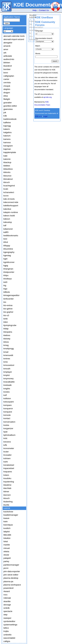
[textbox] (12, 20)
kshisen (7, 458)
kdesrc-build (9, 216)
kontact (7, 418)
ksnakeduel (9, 465)
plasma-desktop (11, 578)
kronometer (9, 448)
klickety (7, 339)
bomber (7, 69)
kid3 (5, 282)
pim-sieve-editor (11, 575)
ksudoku (7, 478)
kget (5, 259)
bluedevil (8, 66)
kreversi (7, 442)
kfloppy (7, 246)
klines (6, 342)
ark (5, 53)
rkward (7, 591)
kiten (6, 322)
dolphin (7, 89)
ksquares (8, 472)
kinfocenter (9, 299)
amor (6, 49)
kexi (5, 239)
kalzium (7, 136)
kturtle (6, 505)
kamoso (7, 142)
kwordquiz (8, 525)
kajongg (7, 126)
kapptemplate (10, 152)
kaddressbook (10, 119)
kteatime (7, 485)
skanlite (7, 601)
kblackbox (8, 169)
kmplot (7, 375)
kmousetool (9, 365)
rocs (5, 595)
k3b (5, 116)
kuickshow (8, 512)
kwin (6, 521)
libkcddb (7, 535)
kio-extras (8, 305)
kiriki (6, 319)
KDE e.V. (39, 116)
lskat (6, 541)
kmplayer (8, 372)
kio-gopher (8, 312)
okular (6, 555)
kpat (5, 432)
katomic (7, 159)
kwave (6, 518)
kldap (6, 329)
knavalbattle (9, 382)
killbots (7, 292)
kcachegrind (9, 186)
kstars (6, 475)
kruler (6, 452)
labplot (7, 532)
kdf (5, 225)
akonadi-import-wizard (14, 39)
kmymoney (8, 379)
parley (6, 561)
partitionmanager (11, 565)
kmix (6, 362)
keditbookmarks (11, 236)
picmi (6, 568)
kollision (7, 398)
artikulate (8, 56)
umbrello (7, 635)
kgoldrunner (9, 262)
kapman (7, 149)
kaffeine (7, 123)
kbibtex (7, 166)
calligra (7, 641)
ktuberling (8, 502)
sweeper (7, 618)
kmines (7, 359)
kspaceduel (9, 468)
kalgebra (7, 132)
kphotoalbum (9, 435)
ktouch (7, 498)
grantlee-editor (10, 106)
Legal (45, 116)
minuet (7, 548)
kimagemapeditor (11, 295)
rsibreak (7, 598)
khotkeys (8, 279)
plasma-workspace (12, 585)
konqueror (8, 408)
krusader (8, 455)
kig (5, 285)
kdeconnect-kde (11, 202)
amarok (7, 46)
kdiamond (8, 229)
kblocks (7, 172)
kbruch (7, 182)
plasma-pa (8, 581)
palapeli (7, 558)
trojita (6, 631)
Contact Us (44, 10)
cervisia (7, 82)
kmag (6, 345)
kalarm (7, 129)
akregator (8, 43)
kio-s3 (6, 315)
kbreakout (8, 179)
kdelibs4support (11, 206)
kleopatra (8, 332)
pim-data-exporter (12, 571)
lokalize (7, 538)
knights (7, 389)
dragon (7, 93)
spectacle (8, 611)
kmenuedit (8, 355)
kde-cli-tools (9, 199)
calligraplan (9, 76)
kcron (6, 196)
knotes (7, 392)
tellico (6, 628)
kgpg (6, 265)
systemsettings (10, 625)
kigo (5, 289)
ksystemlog (9, 482)
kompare (8, 405)
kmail (6, 352)
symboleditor (9, 621)
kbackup (7, 162)
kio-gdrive (8, 309)
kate (5, 156)
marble (7, 545)
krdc (5, 438)
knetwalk (8, 385)
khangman (8, 269)
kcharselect (9, 192)
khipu (6, 275)
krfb (5, 445)
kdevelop (8, 222)
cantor (6, 79)
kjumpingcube (10, 325)
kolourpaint (9, 402)
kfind (6, 242)
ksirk (6, 462)
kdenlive (7, 209)
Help (35, 10)
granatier (8, 103)
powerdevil (8, 588)
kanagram (8, 146)
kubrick (7, 508)
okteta (6, 551)
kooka (6, 425)
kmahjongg (9, 349)
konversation (9, 422)
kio (5, 302)
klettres (7, 335)
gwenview (8, 109)
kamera (7, 139)
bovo (6, 73)
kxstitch (7, 528)
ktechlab (7, 488)
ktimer (6, 492)
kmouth (7, 369)
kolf (5, 395)
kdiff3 (6, 232)
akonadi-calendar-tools (14, 36)
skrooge (7, 605)
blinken (7, 63)
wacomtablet (9, 638)
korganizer (8, 428)
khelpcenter (9, 272)
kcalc (6, 189)
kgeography (9, 252)
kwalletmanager (11, 515)
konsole (7, 415)
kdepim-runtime (11, 212)
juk (5, 112)
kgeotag (7, 255)
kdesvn (7, 219)
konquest (8, 412)
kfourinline (8, 249)
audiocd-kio (9, 59)
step (5, 615)
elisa (6, 96)
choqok (7, 86)
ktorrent (7, 495)
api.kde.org (47, 97)
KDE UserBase (44, 18)
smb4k (7, 608)
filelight (7, 99)
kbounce (7, 176)
